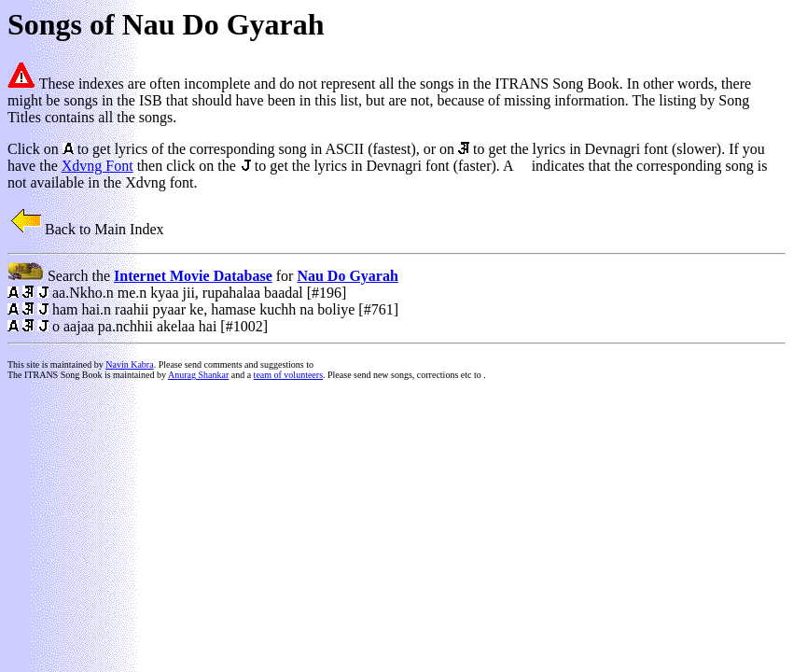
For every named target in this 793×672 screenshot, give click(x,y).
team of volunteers (288, 375)
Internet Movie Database (193, 276)
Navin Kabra (129, 364)
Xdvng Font (97, 166)
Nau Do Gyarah (347, 276)
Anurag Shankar (198, 375)
